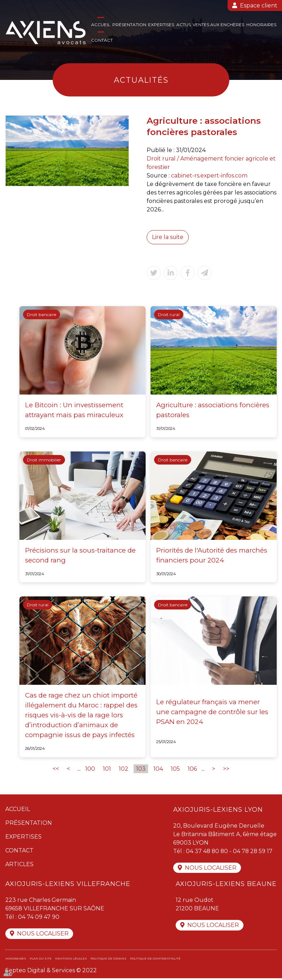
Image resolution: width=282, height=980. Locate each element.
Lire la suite (168, 237)
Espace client (259, 5)
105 (175, 769)
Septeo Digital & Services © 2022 (51, 972)
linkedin (268, 504)
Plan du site (41, 960)
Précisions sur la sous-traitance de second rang (80, 555)
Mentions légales (71, 960)
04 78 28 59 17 (254, 852)
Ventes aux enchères (218, 25)
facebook (268, 476)
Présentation (129, 25)
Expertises (161, 25)
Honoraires (261, 25)
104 (158, 769)
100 (90, 769)
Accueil (101, 25)
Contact (102, 40)
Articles (19, 865)
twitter (268, 490)
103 (141, 769)
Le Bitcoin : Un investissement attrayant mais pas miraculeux (74, 410)
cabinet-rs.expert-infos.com (210, 176)
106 (192, 769)
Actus (184, 25)
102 (124, 769)
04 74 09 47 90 (39, 918)
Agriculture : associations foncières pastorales (213, 410)
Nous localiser (211, 869)
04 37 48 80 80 (207, 852)
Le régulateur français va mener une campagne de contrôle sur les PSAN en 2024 (212, 712)
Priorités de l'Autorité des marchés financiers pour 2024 (212, 555)
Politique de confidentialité (155, 960)
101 (107, 769)
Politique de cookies (108, 960)
